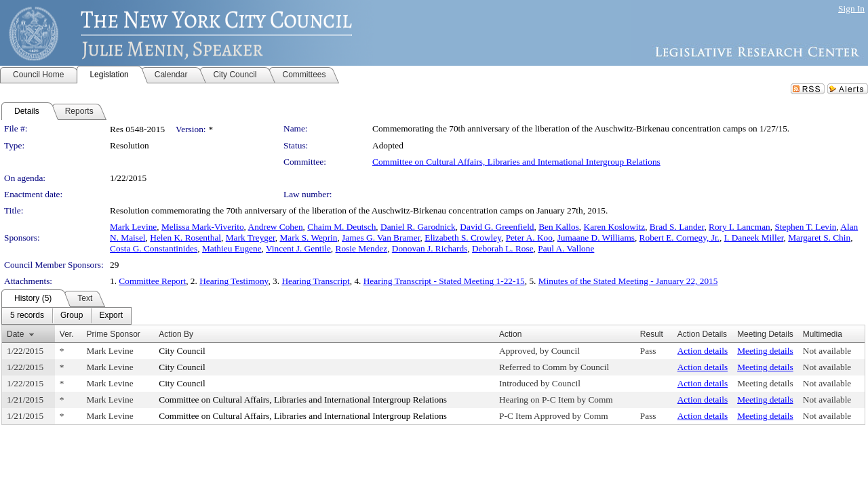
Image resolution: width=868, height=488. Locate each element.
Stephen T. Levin (805, 227)
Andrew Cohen (276, 227)
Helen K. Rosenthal (185, 238)
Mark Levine (133, 227)
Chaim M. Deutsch (341, 227)
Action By (176, 334)
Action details (703, 351)
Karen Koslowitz (615, 227)
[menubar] (66, 316)
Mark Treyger (251, 238)
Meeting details (765, 351)
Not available (827, 351)
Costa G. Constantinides (154, 248)
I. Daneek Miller (754, 238)
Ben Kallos (559, 227)
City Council (182, 351)
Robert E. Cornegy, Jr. (679, 238)
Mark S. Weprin (309, 238)
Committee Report (152, 281)
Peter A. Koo (529, 238)
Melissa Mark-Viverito (203, 227)
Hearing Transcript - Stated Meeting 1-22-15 (444, 281)
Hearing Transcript (315, 281)
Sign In (851, 8)
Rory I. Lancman (739, 227)
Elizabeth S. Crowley (463, 238)
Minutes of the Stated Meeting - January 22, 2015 (628, 281)
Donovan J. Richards (430, 248)
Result (652, 334)
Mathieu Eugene (232, 248)
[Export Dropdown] (111, 316)
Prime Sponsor (113, 334)
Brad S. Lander (677, 227)
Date (15, 334)
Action (510, 334)
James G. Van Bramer (381, 238)
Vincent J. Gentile (298, 248)
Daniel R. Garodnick (418, 227)
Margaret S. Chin (819, 238)
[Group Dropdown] (72, 316)
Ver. (67, 334)
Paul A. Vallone (566, 248)
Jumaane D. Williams (596, 238)
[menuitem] (27, 316)
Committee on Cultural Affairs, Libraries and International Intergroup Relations (516, 162)
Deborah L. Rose (503, 248)
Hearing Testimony (234, 281)
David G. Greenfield (497, 227)
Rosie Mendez (362, 248)
